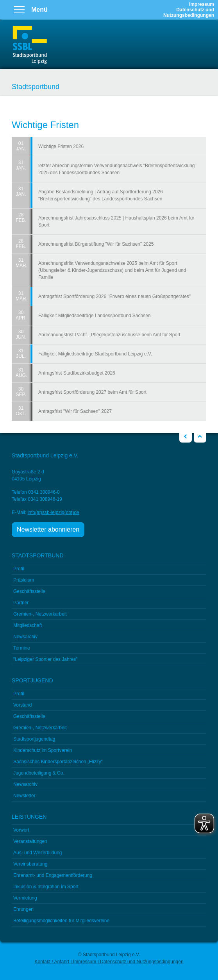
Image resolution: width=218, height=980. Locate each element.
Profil (19, 569)
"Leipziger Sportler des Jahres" (46, 659)
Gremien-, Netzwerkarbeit (40, 614)
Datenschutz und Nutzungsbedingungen (189, 12)
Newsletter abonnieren (48, 529)
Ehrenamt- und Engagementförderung (53, 875)
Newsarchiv (25, 637)
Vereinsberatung (30, 864)
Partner (21, 603)
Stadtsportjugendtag (34, 739)
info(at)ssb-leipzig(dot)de (54, 512)
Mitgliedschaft (28, 625)
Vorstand (22, 705)
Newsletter (24, 796)
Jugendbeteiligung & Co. (39, 773)
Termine (22, 648)
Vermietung (25, 898)
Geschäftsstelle (29, 591)
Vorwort (21, 830)
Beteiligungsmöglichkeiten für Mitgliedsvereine (61, 921)
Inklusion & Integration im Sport (46, 887)
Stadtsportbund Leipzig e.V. (30, 45)
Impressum (202, 4)
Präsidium (24, 580)
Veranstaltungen (30, 841)
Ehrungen (23, 909)
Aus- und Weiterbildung (38, 853)
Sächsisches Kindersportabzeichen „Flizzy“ (58, 762)
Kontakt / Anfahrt (52, 962)
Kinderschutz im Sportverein (43, 750)
